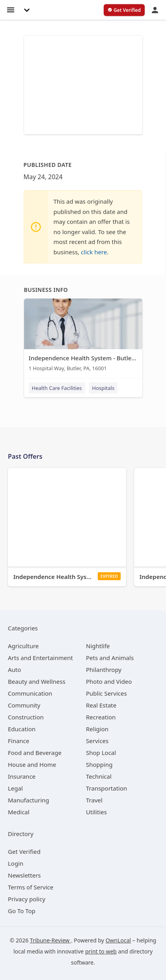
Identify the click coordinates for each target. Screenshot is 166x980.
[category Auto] (14, 670)
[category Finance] (19, 741)
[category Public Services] (106, 693)
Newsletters (24, 875)
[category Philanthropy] (104, 670)
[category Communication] (30, 693)
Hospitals (104, 388)
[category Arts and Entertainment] (40, 658)
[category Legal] (15, 788)
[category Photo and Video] (109, 681)
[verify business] (124, 10)
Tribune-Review (50, 940)
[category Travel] (94, 800)
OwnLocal (118, 940)
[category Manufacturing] (29, 800)
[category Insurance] (22, 776)
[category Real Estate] (101, 705)
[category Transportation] (106, 788)
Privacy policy (27, 899)
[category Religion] (97, 729)
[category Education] (22, 729)
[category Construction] (26, 717)
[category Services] (97, 741)
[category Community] (24, 705)
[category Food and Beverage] (35, 753)
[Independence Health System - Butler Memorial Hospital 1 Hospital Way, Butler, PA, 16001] (83, 337)
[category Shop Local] (101, 753)
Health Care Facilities (57, 388)
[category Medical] (19, 812)
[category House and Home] (32, 764)
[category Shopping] (99, 764)
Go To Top (22, 911)
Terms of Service (31, 887)
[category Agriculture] (23, 646)
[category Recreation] (101, 717)
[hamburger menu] (11, 9)
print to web (101, 951)
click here (94, 252)
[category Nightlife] (98, 646)
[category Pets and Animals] (110, 658)
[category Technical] (99, 776)
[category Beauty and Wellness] (37, 681)
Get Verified (24, 851)
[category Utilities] (96, 812)
